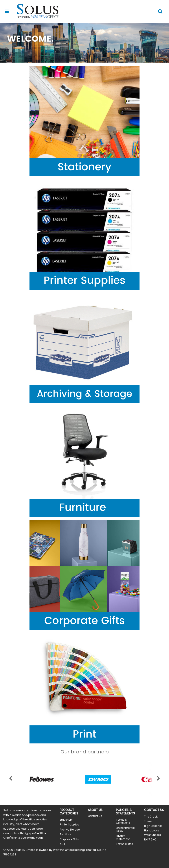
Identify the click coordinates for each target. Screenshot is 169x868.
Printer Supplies (69, 825)
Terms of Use (124, 844)
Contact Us (95, 816)
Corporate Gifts (69, 839)
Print (62, 844)
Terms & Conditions (123, 821)
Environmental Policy (125, 829)
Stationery (66, 820)
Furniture (65, 835)
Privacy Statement (123, 837)
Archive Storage (70, 830)
